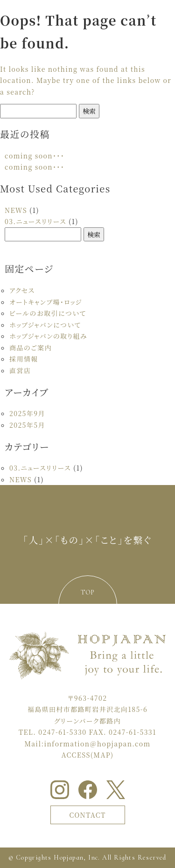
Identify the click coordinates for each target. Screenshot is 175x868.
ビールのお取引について (48, 313)
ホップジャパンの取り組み (48, 336)
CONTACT (87, 815)
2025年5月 (27, 425)
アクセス (22, 290)
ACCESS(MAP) (88, 755)
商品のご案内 (31, 348)
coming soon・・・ (35, 156)
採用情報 (24, 359)
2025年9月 (27, 413)
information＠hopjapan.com (97, 744)
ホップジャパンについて (45, 325)
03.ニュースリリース (35, 221)
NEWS (16, 210)
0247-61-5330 (62, 732)
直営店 (20, 370)
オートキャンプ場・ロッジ (46, 302)
